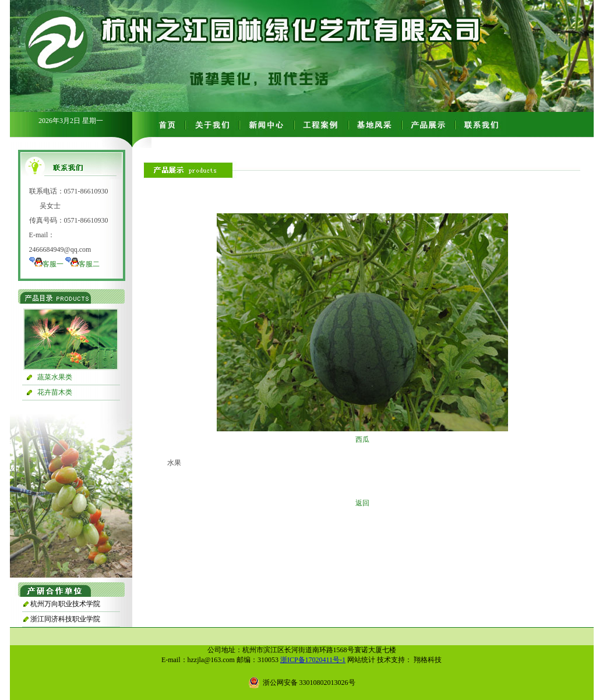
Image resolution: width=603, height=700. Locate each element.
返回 (362, 503)
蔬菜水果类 (55, 377)
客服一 (53, 264)
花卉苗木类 (55, 392)
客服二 (89, 264)
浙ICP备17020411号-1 (313, 660)
